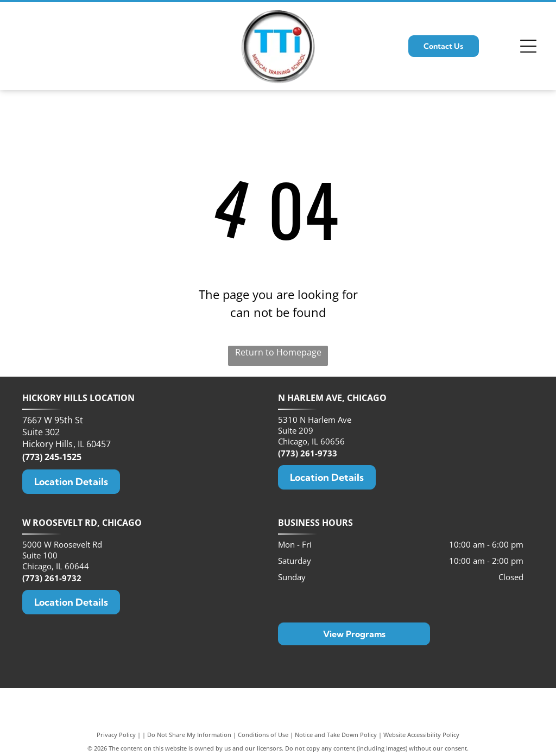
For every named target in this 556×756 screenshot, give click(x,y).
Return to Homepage (278, 352)
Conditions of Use (263, 735)
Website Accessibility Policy (421, 735)
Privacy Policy (116, 735)
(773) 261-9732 (52, 578)
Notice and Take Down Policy (336, 735)
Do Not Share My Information (189, 735)
